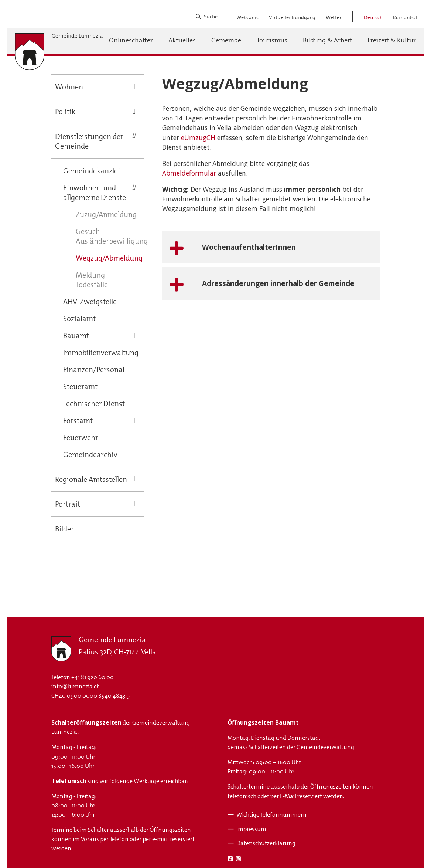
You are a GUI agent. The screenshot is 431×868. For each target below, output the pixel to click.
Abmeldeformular (189, 173)
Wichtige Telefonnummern (271, 815)
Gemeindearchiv (90, 455)
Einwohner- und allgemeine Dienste (95, 193)
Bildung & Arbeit (327, 40)
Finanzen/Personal (94, 370)
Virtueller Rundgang (292, 17)
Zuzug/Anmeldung (106, 214)
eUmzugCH (198, 137)
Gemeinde (226, 40)
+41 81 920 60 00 (93, 677)
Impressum (251, 829)
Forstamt (78, 421)
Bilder (64, 529)
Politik (65, 112)
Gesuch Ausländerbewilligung (112, 236)
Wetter (333, 17)
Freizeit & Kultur (392, 40)
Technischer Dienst (94, 404)
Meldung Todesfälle (92, 280)
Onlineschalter (131, 40)
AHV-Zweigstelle (90, 302)
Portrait (68, 504)
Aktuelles (182, 40)
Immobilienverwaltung (101, 353)
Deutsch (373, 17)
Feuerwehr (81, 438)
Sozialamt (79, 319)
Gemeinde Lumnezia (77, 36)
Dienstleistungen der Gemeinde (89, 141)
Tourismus (272, 40)
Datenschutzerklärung (266, 843)
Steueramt (80, 387)
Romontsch (406, 17)
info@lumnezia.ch (76, 686)
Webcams (247, 17)
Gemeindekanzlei (92, 171)
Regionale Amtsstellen (91, 479)
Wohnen (69, 87)
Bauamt (76, 336)
